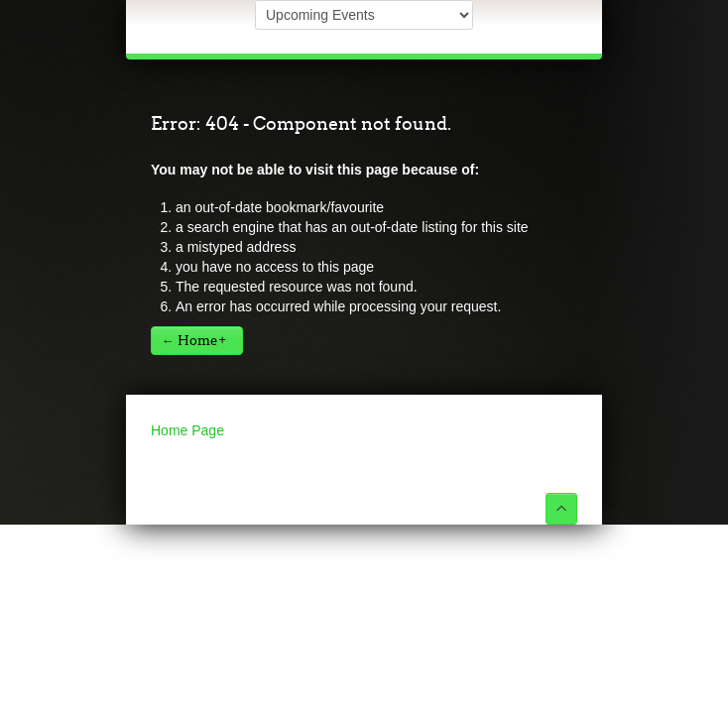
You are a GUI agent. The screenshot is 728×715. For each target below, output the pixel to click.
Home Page (187, 430)
